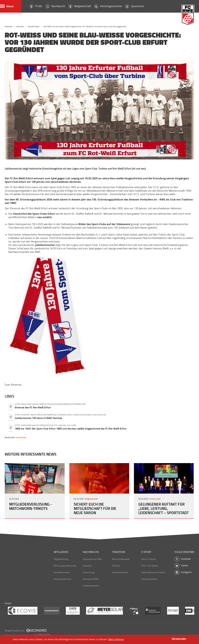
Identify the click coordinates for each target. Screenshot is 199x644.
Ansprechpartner (91, 586)
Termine (116, 566)
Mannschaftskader (121, 559)
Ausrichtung (89, 572)
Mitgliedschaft (91, 499)
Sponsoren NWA (91, 579)
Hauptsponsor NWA (92, 559)
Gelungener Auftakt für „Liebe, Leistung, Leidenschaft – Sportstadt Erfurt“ (164, 511)
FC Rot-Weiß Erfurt (188, 15)
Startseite (9, 26)
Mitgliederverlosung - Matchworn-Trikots (31, 506)
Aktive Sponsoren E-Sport (153, 572)
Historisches (21, 437)
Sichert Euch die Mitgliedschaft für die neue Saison (95, 508)
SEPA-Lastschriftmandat (65, 566)
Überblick (87, 566)
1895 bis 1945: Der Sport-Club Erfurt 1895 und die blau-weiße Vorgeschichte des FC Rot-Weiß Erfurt (104, 427)
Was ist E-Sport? (149, 559)
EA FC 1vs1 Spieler (150, 566)
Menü (7, 6)
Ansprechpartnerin (63, 579)
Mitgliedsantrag (61, 559)
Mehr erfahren (116, 639)
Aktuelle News (34, 26)
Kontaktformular (62, 572)
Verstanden (179, 639)
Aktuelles (20, 26)
